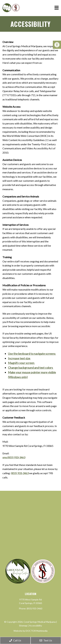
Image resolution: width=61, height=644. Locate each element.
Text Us (46, 640)
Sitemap (23, 626)
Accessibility (36, 626)
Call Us (15, 640)
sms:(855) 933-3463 (14, 457)
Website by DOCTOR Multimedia (30, 631)
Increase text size (19, 358)
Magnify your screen (21, 363)
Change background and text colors (31, 368)
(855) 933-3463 (20, 473)
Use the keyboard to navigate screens (32, 354)
